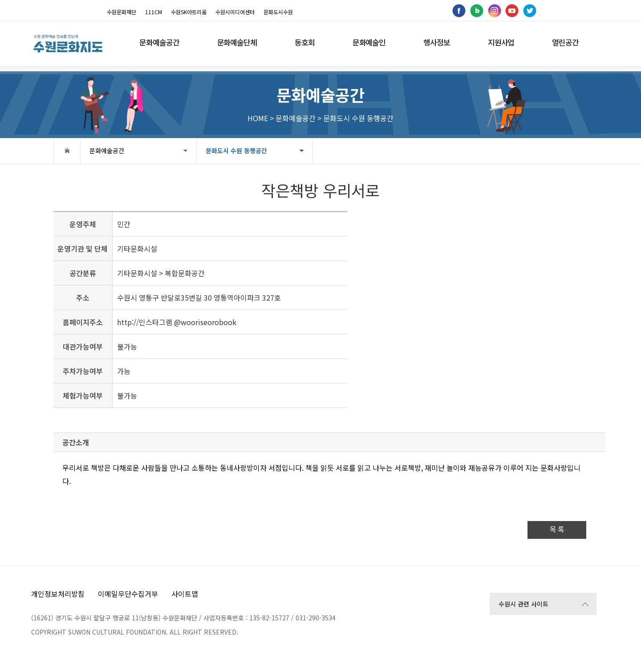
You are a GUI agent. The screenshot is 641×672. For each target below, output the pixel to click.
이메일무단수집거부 (128, 594)
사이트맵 (185, 594)
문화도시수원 (278, 12)
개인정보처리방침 (58, 594)
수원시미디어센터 (235, 12)
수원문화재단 (122, 12)
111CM (154, 12)
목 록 (557, 530)
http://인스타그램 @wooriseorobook (177, 322)
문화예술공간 (107, 151)
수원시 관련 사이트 (523, 604)
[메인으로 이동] (68, 43)
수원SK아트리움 (189, 12)
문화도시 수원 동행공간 (236, 151)
